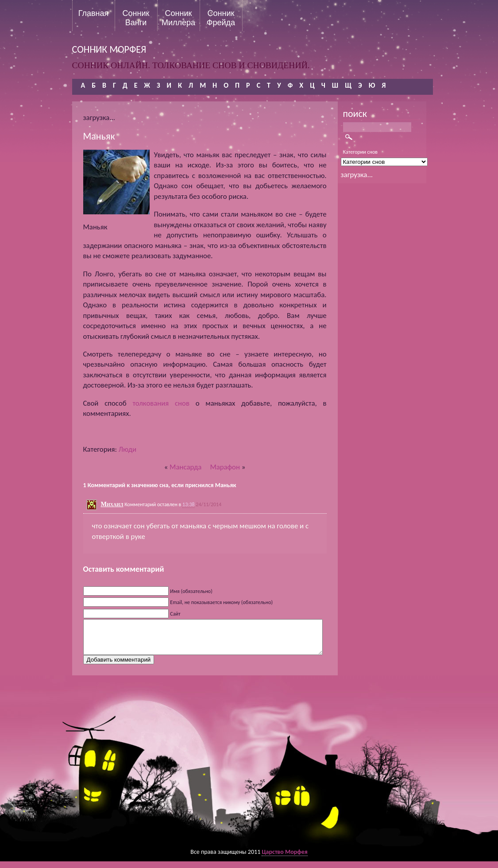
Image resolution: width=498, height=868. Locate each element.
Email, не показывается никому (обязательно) (221, 602)
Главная (94, 13)
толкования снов (161, 403)
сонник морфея (109, 49)
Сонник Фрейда (221, 18)
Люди (127, 449)
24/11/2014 (208, 504)
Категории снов (361, 152)
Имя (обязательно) (191, 591)
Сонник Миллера (178, 18)
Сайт (175, 614)
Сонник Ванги (136, 18)
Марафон (225, 467)
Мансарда (185, 467)
